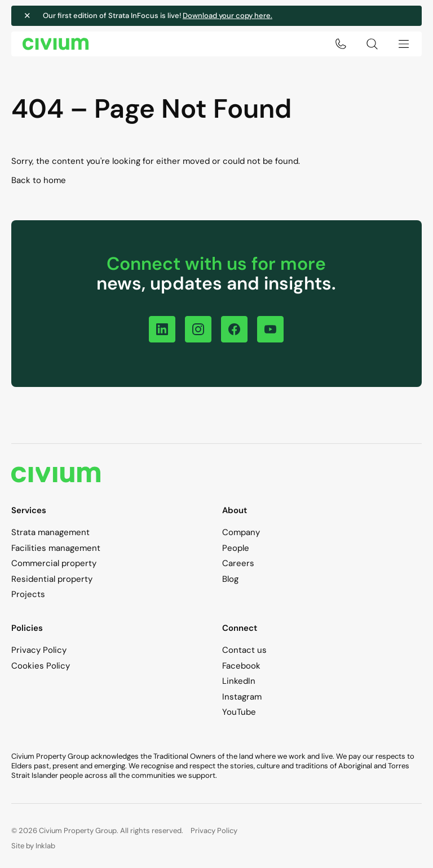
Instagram (242, 697)
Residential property (52, 579)
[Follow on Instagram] (198, 329)
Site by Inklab (33, 846)
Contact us (244, 650)
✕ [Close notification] (27, 16)
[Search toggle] (372, 44)
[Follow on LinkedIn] (162, 329)
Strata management (50, 532)
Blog (230, 579)
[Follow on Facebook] (234, 329)
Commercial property (54, 563)
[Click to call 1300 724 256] (341, 44)
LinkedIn (239, 681)
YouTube (239, 712)
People (236, 548)
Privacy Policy (39, 650)
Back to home (39, 180)
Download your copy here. (227, 15)
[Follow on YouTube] (270, 329)
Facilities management (56, 548)
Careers (238, 563)
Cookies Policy (41, 666)
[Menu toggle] (404, 44)
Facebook (241, 666)
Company (241, 532)
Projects (28, 594)
